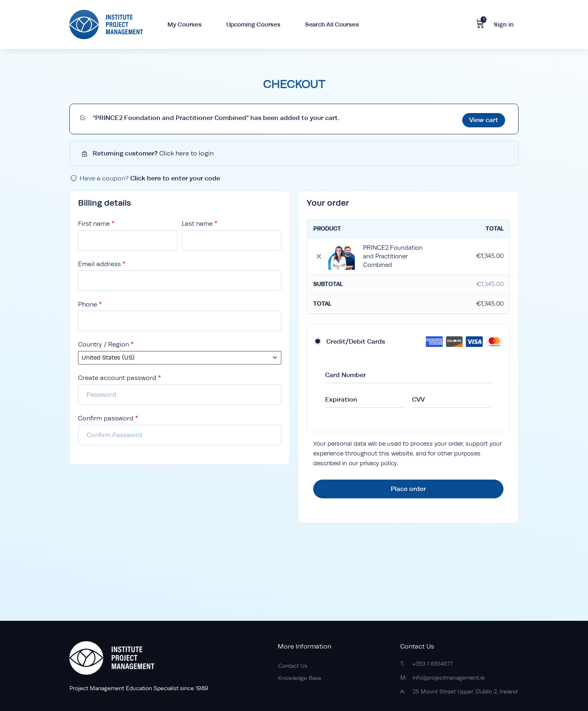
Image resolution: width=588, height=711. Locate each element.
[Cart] (480, 25)
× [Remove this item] (319, 254)
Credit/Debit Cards (356, 339)
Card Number (345, 372)
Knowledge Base (300, 678)
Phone (90, 302)
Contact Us (293, 666)
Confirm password (108, 416)
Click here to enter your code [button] (175, 176)
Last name (199, 221)
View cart (484, 117)
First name (96, 221)
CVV (418, 397)
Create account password (119, 376)
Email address (102, 262)
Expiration (341, 397)
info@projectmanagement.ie (449, 678)
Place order (408, 486)
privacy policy (378, 461)
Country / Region (106, 343)
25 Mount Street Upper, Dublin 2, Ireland (465, 691)
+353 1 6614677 (433, 664)
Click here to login (186, 151)
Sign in (504, 24)
